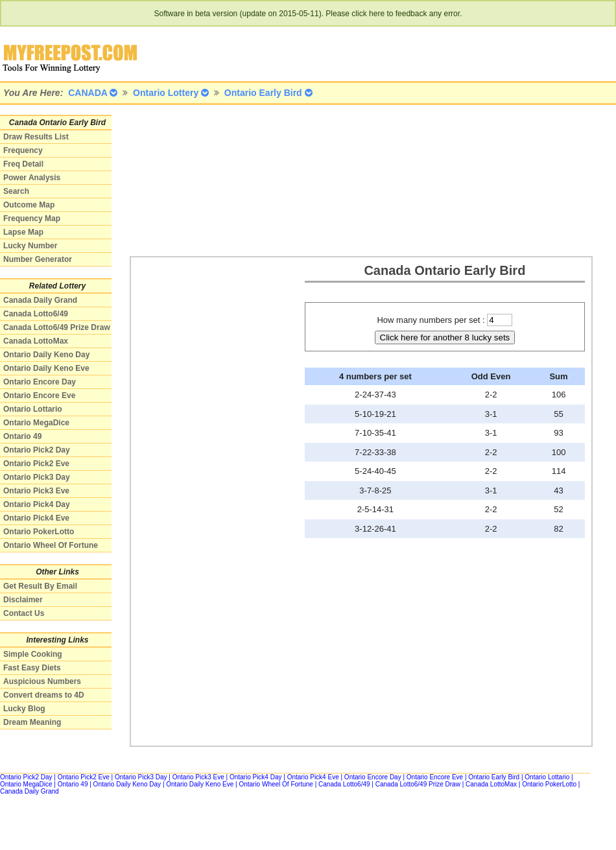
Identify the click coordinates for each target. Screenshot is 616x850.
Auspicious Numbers (42, 681)
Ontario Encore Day (40, 382)
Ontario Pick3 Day (37, 477)
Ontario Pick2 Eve (36, 464)
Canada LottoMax (36, 341)
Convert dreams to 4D (44, 695)
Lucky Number (30, 246)
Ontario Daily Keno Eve (46, 368)
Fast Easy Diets (32, 668)
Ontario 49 (22, 436)
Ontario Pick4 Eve (36, 518)
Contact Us (24, 613)
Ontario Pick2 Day (37, 450)
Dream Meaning (32, 722)
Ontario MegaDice (36, 423)
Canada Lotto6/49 (36, 314)
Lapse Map (23, 232)
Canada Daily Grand (40, 300)
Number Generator (38, 259)
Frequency (23, 150)
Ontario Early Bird (494, 777)
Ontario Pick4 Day (37, 504)
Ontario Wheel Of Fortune (51, 545)
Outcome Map (29, 205)
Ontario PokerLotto (39, 532)
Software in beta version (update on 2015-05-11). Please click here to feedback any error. (308, 14)
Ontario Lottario (33, 409)
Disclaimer (23, 600)
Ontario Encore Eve (39, 395)
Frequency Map (32, 218)
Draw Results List (36, 137)
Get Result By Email (40, 586)
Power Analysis (32, 178)
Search (16, 191)
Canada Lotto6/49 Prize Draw (57, 327)
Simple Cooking (33, 654)
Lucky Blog (24, 709)
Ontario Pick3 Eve (36, 491)
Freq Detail (23, 164)
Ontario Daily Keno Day (46, 355)
